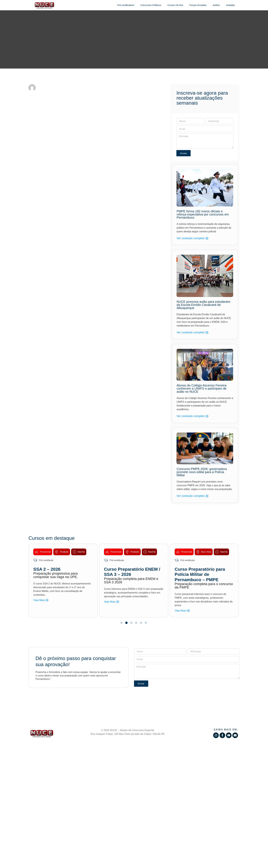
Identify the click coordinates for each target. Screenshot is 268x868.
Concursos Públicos (151, 5)
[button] (30, 581)
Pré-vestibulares (126, 5)
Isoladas (230, 5)
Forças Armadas (198, 5)
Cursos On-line (175, 5)
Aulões (216, 5)
